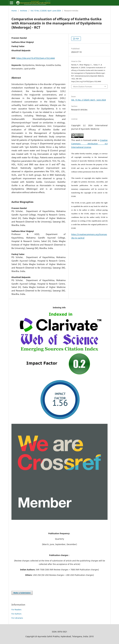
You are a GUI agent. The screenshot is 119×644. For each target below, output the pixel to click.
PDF (77, 39)
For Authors (16, 614)
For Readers (16, 610)
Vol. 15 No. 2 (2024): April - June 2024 (46, 11)
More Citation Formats (83, 87)
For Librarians (17, 618)
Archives (24, 11)
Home (14, 11)
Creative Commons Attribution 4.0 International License (89, 144)
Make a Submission (22, 593)
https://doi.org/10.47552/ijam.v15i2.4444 (36, 58)
